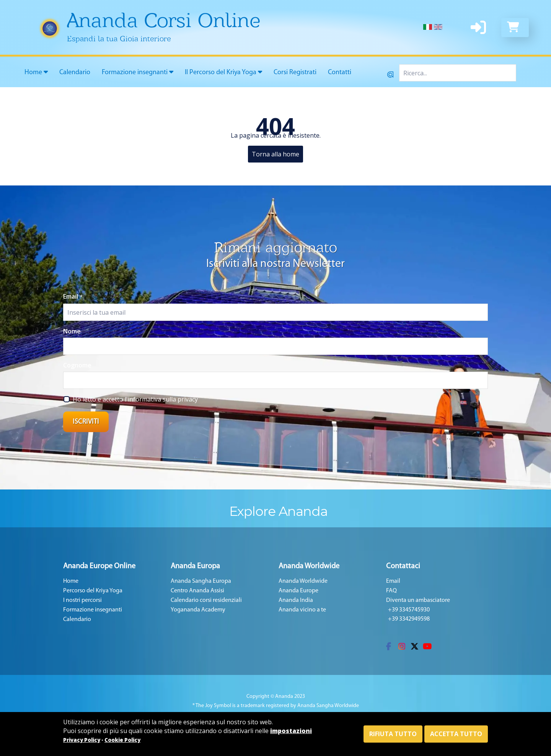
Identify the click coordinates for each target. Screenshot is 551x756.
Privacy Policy (82, 740)
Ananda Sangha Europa (201, 581)
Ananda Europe (298, 591)
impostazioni (291, 731)
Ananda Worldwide (303, 581)
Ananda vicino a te (302, 610)
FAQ (391, 591)
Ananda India (296, 600)
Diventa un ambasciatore (418, 600)
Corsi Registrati (295, 72)
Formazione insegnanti (138, 72)
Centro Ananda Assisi (197, 591)
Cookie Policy (122, 740)
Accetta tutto (456, 734)
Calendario (75, 72)
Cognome (77, 365)
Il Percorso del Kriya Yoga (223, 72)
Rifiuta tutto (393, 734)
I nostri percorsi (82, 600)
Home (36, 72)
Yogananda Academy (198, 610)
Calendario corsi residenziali (206, 600)
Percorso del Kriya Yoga (93, 591)
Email (73, 296)
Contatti (340, 72)
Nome (72, 331)
